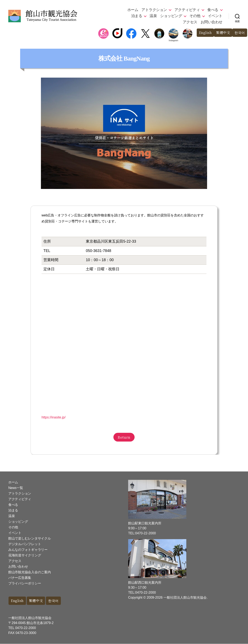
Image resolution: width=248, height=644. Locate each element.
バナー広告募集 (20, 578)
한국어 (239, 33)
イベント (215, 16)
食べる (213, 10)
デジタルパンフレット (25, 544)
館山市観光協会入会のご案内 (30, 572)
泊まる (137, 16)
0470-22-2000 (26, 628)
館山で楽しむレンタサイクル (30, 538)
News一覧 (16, 488)
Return (124, 437)
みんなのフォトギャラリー (28, 550)
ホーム (133, 10)
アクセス (190, 22)
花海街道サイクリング (25, 555)
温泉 (153, 16)
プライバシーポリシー (25, 583)
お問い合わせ (212, 22)
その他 (195, 16)
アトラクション (154, 10)
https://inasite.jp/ (54, 417)
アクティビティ (187, 10)
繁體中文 (222, 33)
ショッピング (171, 16)
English (203, 33)
